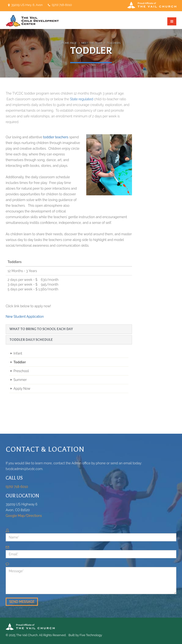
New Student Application (25, 317)
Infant (18, 353)
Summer (20, 380)
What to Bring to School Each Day (41, 329)
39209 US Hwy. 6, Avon (27, 5)
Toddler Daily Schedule (31, 340)
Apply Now (22, 389)
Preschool (21, 371)
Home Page (69, 43)
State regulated (82, 99)
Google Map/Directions (24, 516)
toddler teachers (56, 137)
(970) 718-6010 (61, 5)
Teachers (114, 43)
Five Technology (91, 635)
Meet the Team (92, 43)
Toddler (20, 362)
